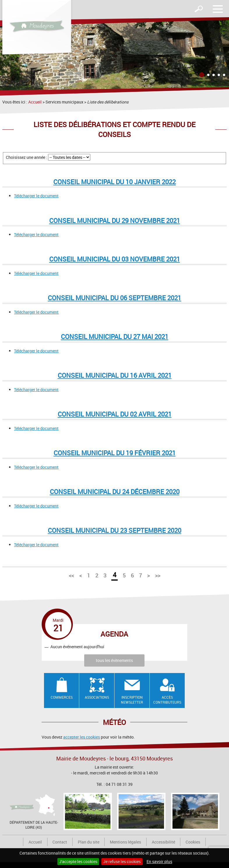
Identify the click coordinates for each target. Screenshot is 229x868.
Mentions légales (125, 842)
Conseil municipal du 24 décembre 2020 (115, 492)
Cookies (193, 842)
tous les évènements (114, 660)
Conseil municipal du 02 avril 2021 (115, 414)
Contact (60, 842)
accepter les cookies (82, 737)
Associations (97, 697)
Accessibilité (163, 842)
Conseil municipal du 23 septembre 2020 (115, 530)
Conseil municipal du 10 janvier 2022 (115, 182)
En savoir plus (159, 861)
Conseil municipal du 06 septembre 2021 (115, 298)
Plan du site (89, 842)
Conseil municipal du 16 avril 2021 (115, 375)
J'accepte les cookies (78, 861)
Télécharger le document (36, 196)
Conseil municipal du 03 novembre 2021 (115, 259)
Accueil (35, 102)
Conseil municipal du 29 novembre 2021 (115, 220)
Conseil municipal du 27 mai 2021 (115, 337)
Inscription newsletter (132, 700)
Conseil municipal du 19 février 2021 (115, 453)
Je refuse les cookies (122, 861)
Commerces (62, 697)
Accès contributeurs (167, 700)
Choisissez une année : (27, 157)
